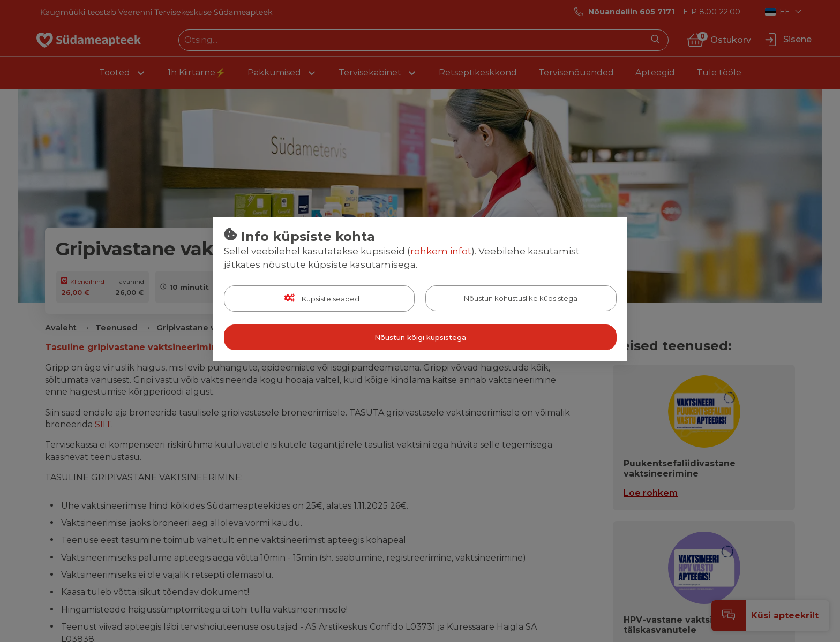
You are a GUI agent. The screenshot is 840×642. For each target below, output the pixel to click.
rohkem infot (441, 251)
